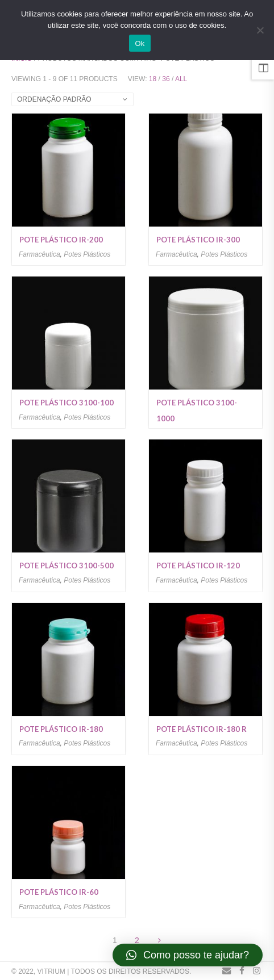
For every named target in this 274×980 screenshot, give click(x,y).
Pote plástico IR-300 (198, 240)
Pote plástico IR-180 (61, 729)
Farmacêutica (40, 254)
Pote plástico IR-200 (61, 240)
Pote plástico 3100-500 (67, 566)
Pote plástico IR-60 (59, 892)
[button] (188, 955)
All (181, 79)
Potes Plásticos (87, 254)
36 (166, 79)
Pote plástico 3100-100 (67, 403)
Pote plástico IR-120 (198, 566)
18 (153, 79)
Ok (140, 43)
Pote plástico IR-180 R (202, 729)
